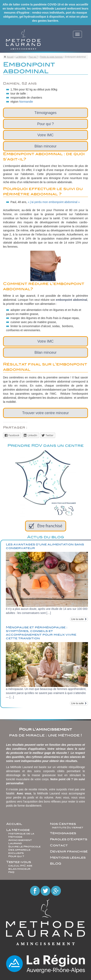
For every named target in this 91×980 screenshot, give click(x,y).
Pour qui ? (33, 57)
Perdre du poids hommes (51, 57)
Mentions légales (68, 857)
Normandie (26, 102)
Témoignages (45, 113)
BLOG (56, 864)
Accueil (10, 57)
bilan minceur (19, 869)
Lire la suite (79, 619)
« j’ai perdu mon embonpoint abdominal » (54, 202)
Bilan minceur (45, 146)
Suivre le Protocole (24, 847)
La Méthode (21, 57)
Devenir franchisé (69, 851)
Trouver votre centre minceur (45, 413)
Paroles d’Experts (69, 839)
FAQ (11, 872)
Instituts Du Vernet (68, 827)
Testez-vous (19, 862)
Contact (59, 845)
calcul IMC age (20, 866)
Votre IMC (45, 135)
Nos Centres (63, 824)
